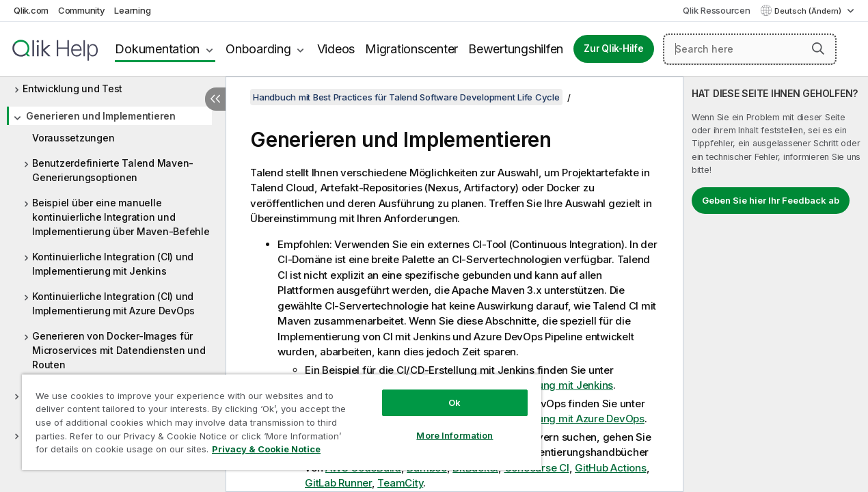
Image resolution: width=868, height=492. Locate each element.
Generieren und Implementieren (101, 116)
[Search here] (750, 49)
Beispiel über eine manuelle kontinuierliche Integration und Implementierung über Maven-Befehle (121, 217)
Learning (132, 10)
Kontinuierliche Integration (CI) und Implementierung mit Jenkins (113, 264)
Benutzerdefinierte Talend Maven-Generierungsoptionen (113, 170)
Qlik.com (31, 10)
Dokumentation (157, 49)
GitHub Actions (611, 468)
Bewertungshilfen (516, 49)
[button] (818, 49)
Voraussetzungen (73, 138)
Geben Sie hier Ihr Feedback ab (771, 200)
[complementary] (776, 284)
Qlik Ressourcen (716, 10)
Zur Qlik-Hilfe (614, 49)
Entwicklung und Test (72, 88)
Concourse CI (537, 468)
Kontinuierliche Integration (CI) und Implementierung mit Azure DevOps (113, 303)
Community (82, 10)
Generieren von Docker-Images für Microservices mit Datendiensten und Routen (119, 350)
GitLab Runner (338, 483)
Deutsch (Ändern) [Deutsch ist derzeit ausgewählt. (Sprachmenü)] (809, 11)
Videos (336, 49)
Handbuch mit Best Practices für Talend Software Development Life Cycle (406, 97)
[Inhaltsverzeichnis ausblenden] (215, 99)
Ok (441, 392)
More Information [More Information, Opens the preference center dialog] (442, 425)
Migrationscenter (411, 49)
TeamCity (400, 483)
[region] (274, 417)
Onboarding (258, 49)
